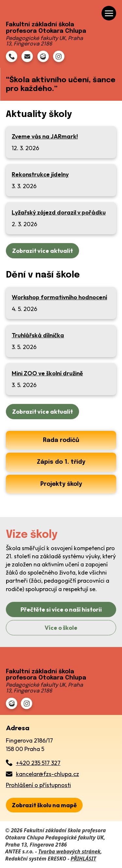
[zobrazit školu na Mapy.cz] (44, 805)
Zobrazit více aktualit (42, 251)
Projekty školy (61, 484)
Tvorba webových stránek (69, 851)
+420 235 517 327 (38, 763)
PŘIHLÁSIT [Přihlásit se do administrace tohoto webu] (83, 859)
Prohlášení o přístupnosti (38, 785)
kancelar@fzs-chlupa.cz (47, 774)
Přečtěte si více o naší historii (61, 609)
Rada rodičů (61, 440)
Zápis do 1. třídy (61, 462)
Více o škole (61, 628)
